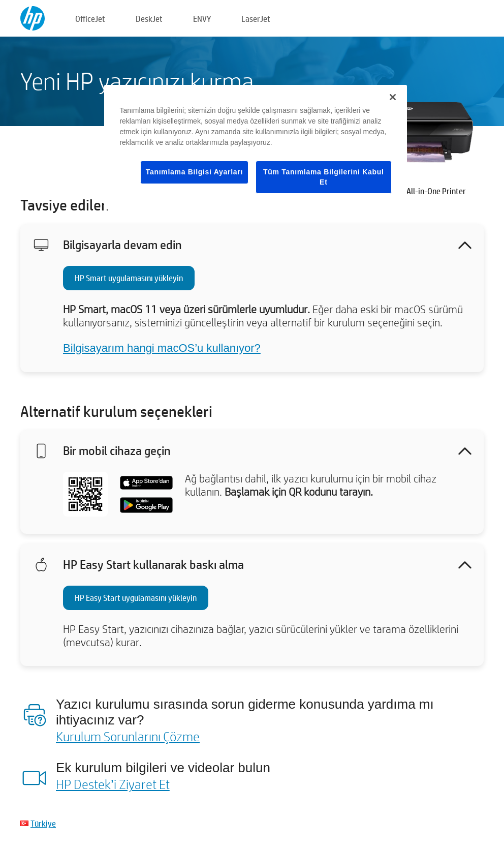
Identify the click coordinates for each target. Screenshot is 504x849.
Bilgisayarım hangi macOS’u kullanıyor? (162, 348)
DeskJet (149, 19)
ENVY (202, 19)
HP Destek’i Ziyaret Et (113, 784)
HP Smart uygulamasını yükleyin (129, 278)
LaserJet (256, 19)
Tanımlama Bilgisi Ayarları (194, 172)
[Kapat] (393, 97)
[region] (255, 147)
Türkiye (43, 823)
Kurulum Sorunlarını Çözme (128, 736)
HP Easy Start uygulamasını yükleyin (136, 598)
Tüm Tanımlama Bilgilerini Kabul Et (324, 177)
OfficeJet (90, 19)
